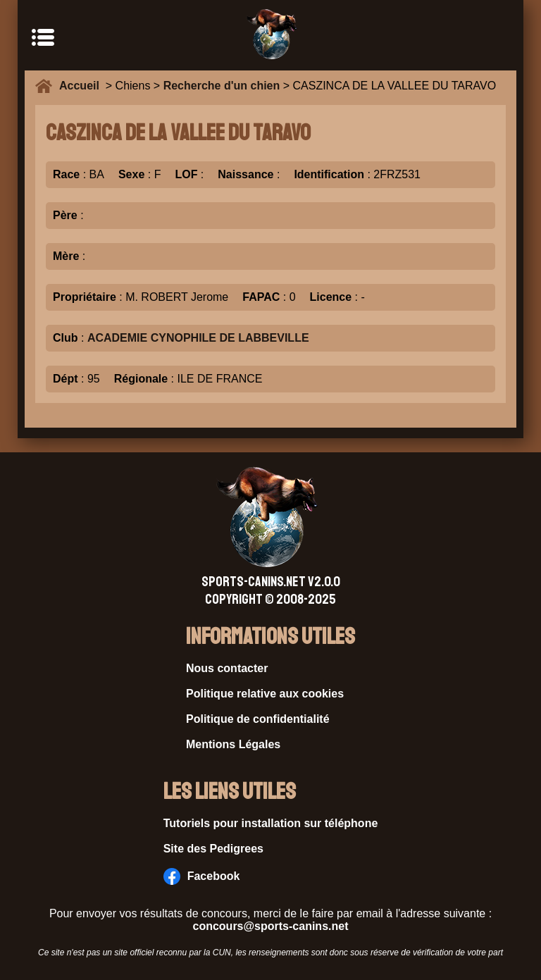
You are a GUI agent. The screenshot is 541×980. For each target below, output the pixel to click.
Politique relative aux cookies (265, 694)
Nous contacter (227, 668)
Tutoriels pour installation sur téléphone (271, 823)
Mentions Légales (233, 744)
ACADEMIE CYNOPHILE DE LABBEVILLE (198, 338)
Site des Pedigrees (213, 849)
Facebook (202, 876)
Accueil (82, 86)
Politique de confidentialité (258, 719)
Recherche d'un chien (222, 86)
